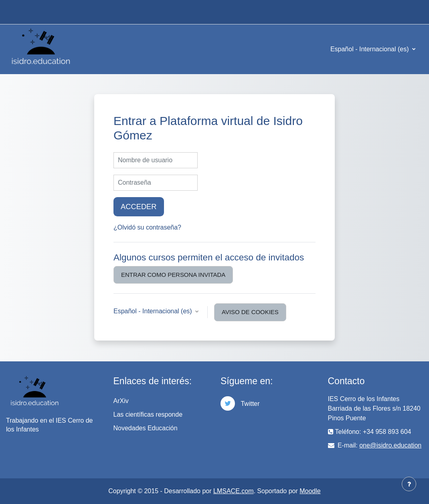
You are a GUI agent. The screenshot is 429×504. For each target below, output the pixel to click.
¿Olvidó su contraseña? (147, 227)
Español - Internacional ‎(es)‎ (370, 49)
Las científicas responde (148, 414)
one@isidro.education (390, 445)
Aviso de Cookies (250, 312)
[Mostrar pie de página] (409, 484)
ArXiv (121, 401)
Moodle (310, 491)
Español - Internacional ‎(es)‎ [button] (154, 311)
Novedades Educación (146, 428)
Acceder (139, 207)
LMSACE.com (233, 491)
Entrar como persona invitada (173, 275)
